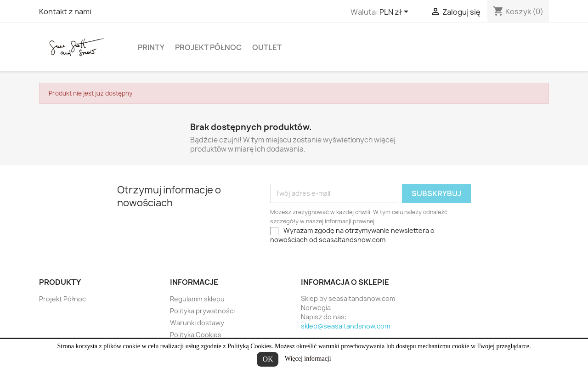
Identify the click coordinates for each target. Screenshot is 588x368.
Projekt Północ (208, 47)
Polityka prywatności (202, 311)
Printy (151, 47)
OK (268, 359)
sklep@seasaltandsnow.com (345, 326)
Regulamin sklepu (197, 299)
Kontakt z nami (65, 11)
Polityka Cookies (196, 335)
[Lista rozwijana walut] (396, 12)
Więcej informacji (308, 359)
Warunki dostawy (197, 323)
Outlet (267, 47)
